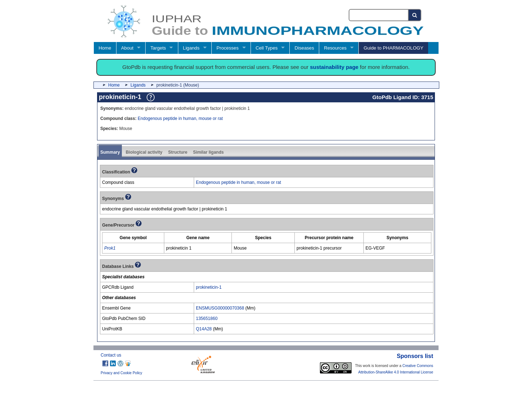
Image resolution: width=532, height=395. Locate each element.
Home (105, 48)
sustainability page (334, 67)
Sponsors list (415, 356)
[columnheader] (133, 238)
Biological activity (144, 152)
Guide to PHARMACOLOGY (393, 48)
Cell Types (267, 48)
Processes (228, 48)
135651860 (207, 319)
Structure (178, 152)
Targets (158, 48)
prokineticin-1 (209, 287)
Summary (110, 152)
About (127, 48)
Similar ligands (208, 152)
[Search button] (415, 15)
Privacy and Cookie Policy (121, 373)
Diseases (304, 48)
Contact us (111, 355)
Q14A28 (204, 329)
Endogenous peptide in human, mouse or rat (180, 118)
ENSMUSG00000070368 (220, 308)
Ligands (191, 48)
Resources (335, 48)
